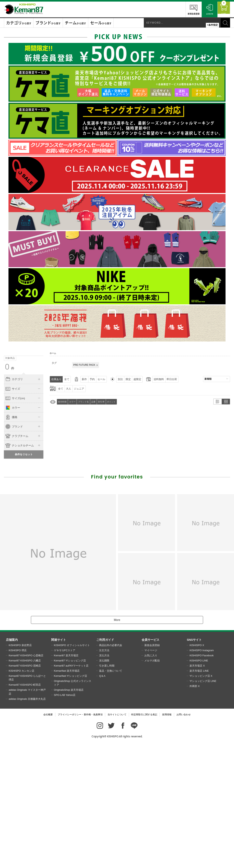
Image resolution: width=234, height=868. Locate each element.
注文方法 (104, 773)
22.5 (19, 460)
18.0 (28, 444)
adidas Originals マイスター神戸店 (27, 815)
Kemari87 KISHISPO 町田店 (25, 808)
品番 (97, 402)
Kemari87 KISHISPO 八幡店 (25, 784)
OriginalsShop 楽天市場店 (69, 813)
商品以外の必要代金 (111, 768)
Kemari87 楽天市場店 (66, 779)
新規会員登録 (190, 9)
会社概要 (48, 838)
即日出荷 (184, 379)
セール (107, 379)
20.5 (19, 452)
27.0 (28, 476)
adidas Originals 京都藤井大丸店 (27, 822)
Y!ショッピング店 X (201, 799)
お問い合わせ (184, 838)
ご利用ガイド (105, 763)
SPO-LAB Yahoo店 (65, 818)
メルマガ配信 (152, 784)
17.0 (19, 444)
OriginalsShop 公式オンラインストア (73, 806)
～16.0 (11, 444)
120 (11, 416)
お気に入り (151, 779)
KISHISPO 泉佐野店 (20, 768)
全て (69, 379)
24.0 (11, 468)
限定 (136, 379)
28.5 (19, 484)
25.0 (28, 468)
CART (222, 9)
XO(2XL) (19, 406)
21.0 (28, 452)
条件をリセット (24, 578)
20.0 (11, 452)
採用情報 (167, 838)
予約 (97, 379)
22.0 (11, 460)
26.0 (11, 476)
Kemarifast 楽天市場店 (67, 794)
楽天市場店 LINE (199, 794)
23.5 (37, 460)
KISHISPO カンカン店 (21, 794)
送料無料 (170, 379)
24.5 (19, 468)
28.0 (11, 484)
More (117, 743)
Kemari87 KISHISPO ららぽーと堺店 (27, 801)
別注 (127, 379)
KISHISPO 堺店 (18, 773)
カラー (74, 402)
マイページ (151, 773)
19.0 (37, 444)
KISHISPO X (197, 768)
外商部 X (195, 809)
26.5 (19, 476)
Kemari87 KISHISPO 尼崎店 (25, 789)
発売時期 (63, 402)
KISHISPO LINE (199, 784)
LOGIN (206, 9)
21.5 (37, 452)
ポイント (117, 402)
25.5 (37, 468)
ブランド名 (86, 402)
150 (37, 416)
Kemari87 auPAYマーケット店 (71, 789)
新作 (87, 379)
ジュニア (82, 389)
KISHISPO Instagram (202, 773)
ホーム (53, 353)
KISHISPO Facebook (201, 779)
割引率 (106, 402)
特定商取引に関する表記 (144, 838)
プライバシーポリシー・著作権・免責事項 (80, 838)
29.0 (28, 484)
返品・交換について (111, 794)
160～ (11, 424)
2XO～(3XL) (28, 406)
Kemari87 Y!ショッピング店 (70, 784)
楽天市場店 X (197, 789)
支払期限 (104, 784)
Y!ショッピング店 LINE (203, 804)
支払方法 (104, 779)
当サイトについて (117, 838)
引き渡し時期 (107, 789)
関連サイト (59, 763)
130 (19, 416)
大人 (71, 389)
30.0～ (37, 484)
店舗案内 (12, 763)
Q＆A (102, 799)
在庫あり (57, 379)
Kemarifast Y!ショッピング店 (71, 799)
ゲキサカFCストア (65, 773)
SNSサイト (194, 763)
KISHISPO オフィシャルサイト (72, 768)
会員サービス (150, 763)
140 (28, 416)
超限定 (147, 379)
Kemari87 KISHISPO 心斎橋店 (26, 779)
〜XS (11, 397)
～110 (37, 406)
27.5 (37, 476)
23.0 (28, 460)
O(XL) (11, 406)
